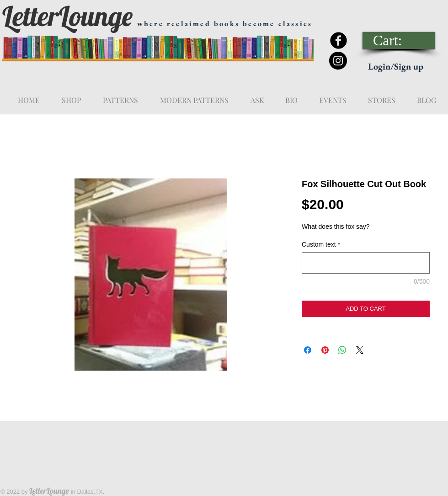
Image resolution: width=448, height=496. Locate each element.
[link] (399, 40)
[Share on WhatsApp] (342, 350)
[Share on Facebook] (308, 350)
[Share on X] (360, 350)
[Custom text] (366, 263)
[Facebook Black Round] (339, 40)
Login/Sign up (396, 66)
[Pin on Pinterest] (325, 350)
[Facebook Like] (378, 14)
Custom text (321, 244)
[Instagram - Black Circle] (338, 61)
